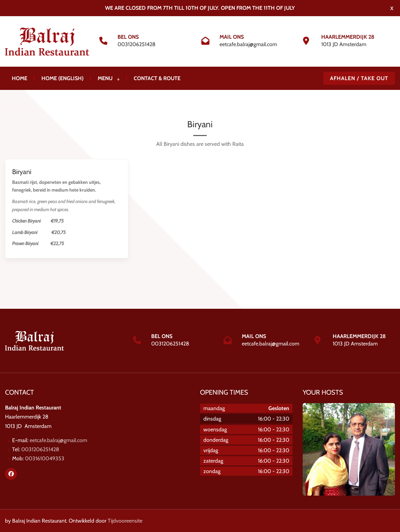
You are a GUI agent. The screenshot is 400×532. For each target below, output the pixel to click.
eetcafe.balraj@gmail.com (248, 44)
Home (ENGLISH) (62, 78)
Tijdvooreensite (125, 521)
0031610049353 (45, 458)
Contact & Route (157, 78)
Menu (109, 78)
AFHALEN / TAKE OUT (359, 78)
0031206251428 (137, 44)
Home (20, 78)
